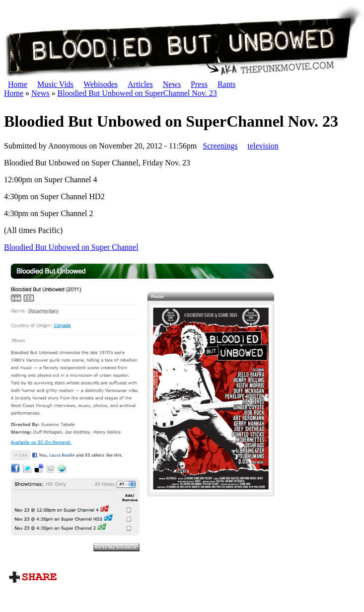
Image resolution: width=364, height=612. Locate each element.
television (263, 146)
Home (18, 84)
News (172, 84)
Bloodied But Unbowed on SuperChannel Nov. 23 (137, 93)
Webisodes (101, 84)
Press (199, 84)
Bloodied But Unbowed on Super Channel (71, 247)
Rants (226, 84)
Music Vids (55, 84)
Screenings (220, 146)
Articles (140, 84)
